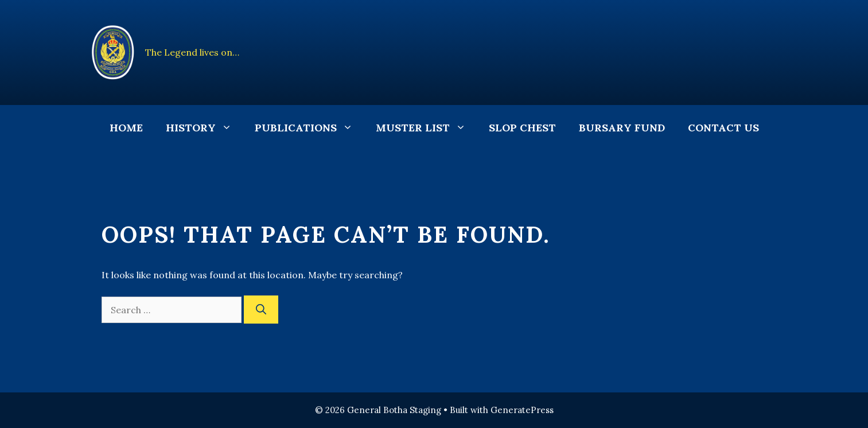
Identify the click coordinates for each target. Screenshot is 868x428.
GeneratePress (522, 410)
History (205, 128)
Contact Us (723, 128)
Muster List (427, 128)
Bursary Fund (622, 128)
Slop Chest (522, 128)
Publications (310, 128)
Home (126, 128)
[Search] (261, 310)
